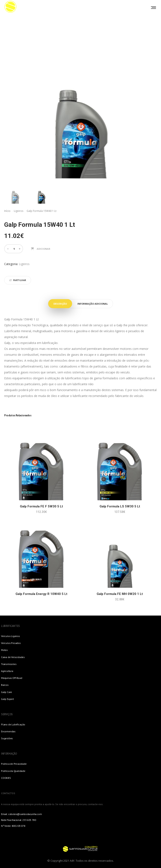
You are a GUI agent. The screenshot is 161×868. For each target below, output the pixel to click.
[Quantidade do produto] (14, 249)
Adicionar (43, 249)
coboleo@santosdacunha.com (25, 814)
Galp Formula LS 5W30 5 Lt (120, 506)
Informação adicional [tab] (93, 304)
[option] (15, 193)
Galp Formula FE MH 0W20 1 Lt (120, 594)
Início (7, 211)
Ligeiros (19, 211)
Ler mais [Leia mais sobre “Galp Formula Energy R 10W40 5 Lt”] (36, 579)
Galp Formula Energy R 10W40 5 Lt (41, 594)
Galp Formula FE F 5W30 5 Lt (41, 506)
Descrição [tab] (60, 304)
